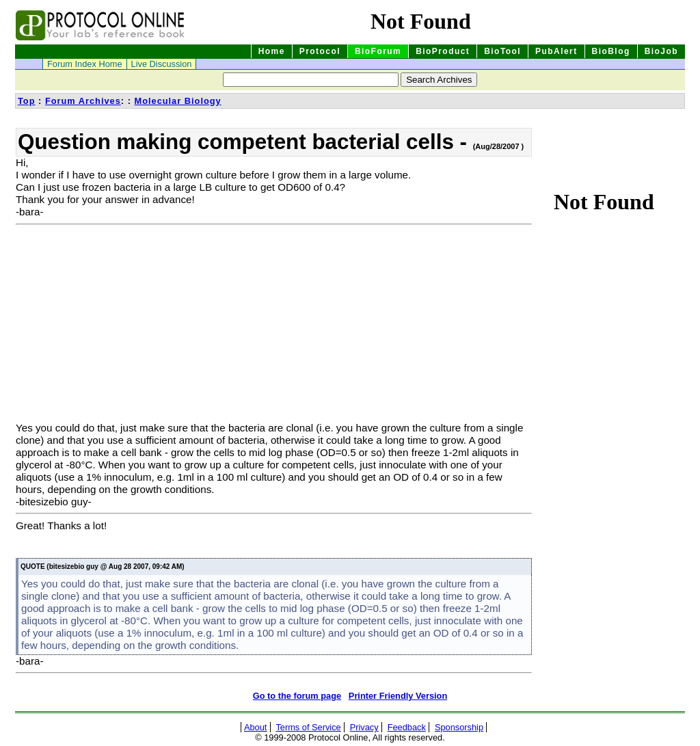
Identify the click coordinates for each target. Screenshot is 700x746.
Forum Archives (83, 101)
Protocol (320, 51)
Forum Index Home (85, 64)
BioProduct (443, 51)
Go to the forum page (297, 696)
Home (272, 51)
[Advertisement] (131, 326)
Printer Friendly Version (398, 696)
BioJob (661, 51)
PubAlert (556, 51)
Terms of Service (308, 727)
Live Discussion (162, 64)
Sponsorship (459, 727)
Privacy (364, 727)
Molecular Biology (177, 101)
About (255, 727)
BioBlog (611, 51)
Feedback (407, 727)
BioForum (378, 51)
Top (27, 101)
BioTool (502, 51)
